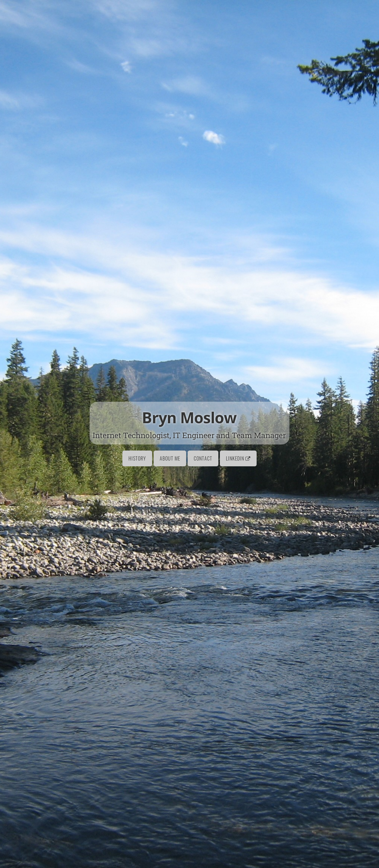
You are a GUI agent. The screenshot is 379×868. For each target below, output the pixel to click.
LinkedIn (238, 458)
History (137, 458)
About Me (170, 458)
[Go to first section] (189, 485)
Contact (203, 458)
